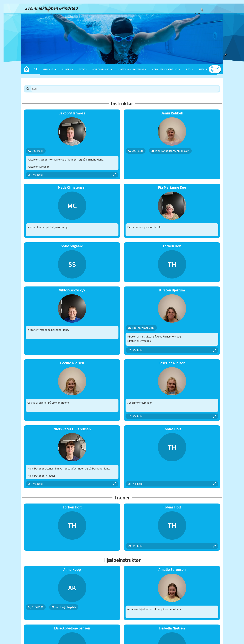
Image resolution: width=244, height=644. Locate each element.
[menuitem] (27, 69)
